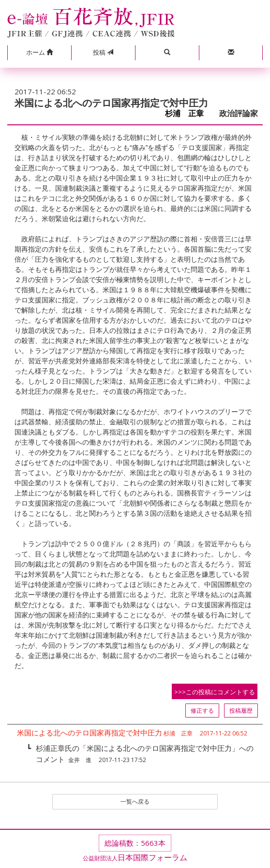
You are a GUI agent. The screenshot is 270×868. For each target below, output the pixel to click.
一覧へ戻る (135, 801)
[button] (39, 53)
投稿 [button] (103, 52)
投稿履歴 (241, 711)
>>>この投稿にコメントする (215, 692)
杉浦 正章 (188, 113)
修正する (202, 711)
